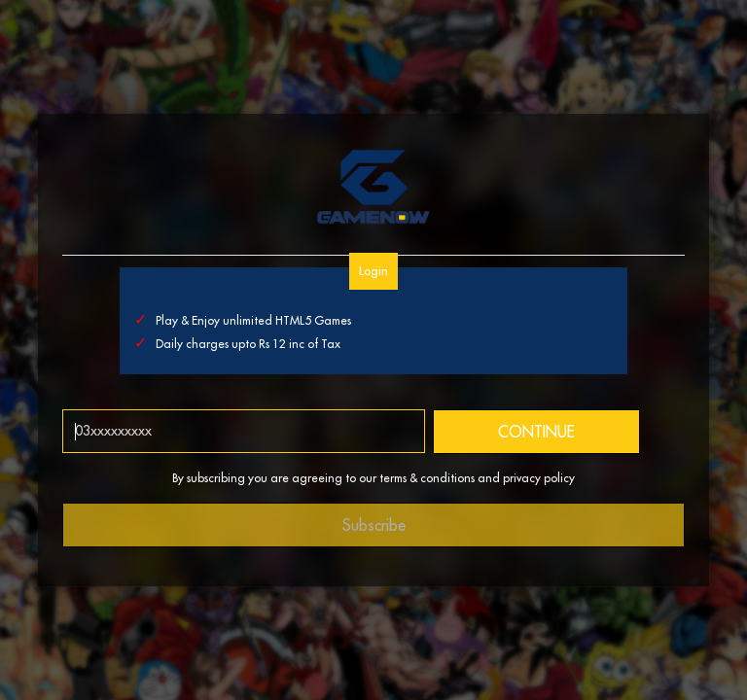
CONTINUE (536, 432)
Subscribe (374, 525)
